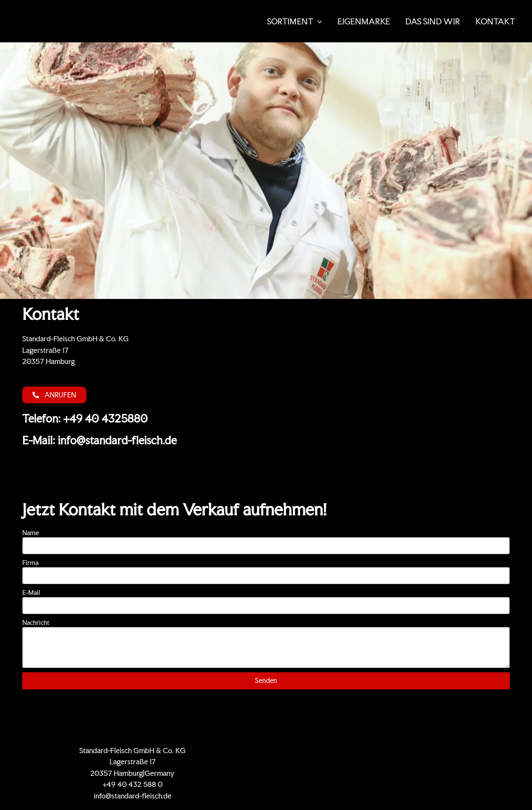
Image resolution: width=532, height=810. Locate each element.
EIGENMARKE (364, 21)
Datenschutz (420, 750)
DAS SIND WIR (433, 21)
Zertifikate (335, 750)
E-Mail (31, 593)
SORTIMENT (294, 21)
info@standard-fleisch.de (133, 796)
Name (31, 533)
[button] (318, 21)
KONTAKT (495, 21)
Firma (30, 563)
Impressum (464, 750)
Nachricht (36, 622)
